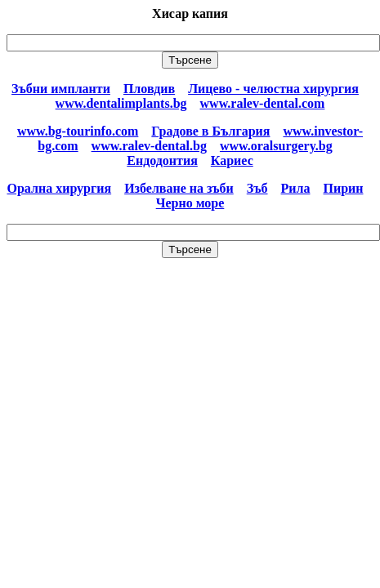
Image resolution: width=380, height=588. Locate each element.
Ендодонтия (162, 160)
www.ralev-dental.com (263, 103)
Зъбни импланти (61, 89)
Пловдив (149, 89)
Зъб (257, 188)
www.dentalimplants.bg (121, 103)
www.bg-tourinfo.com (78, 131)
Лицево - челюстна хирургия (273, 89)
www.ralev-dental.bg (149, 146)
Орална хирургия (60, 188)
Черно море (190, 203)
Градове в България (210, 131)
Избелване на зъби (179, 188)
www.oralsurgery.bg (276, 146)
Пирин (344, 188)
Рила (296, 188)
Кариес (232, 160)
